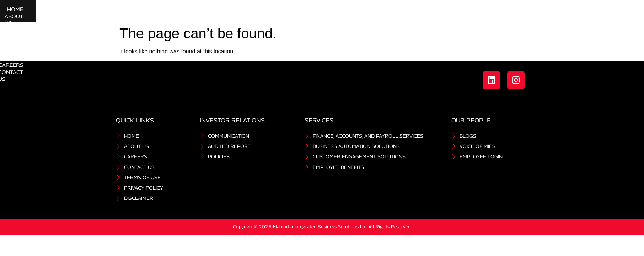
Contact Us (462, 13)
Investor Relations (370, 13)
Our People (308, 13)
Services (261, 13)
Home (192, 13)
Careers (424, 13)
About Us (222, 13)
